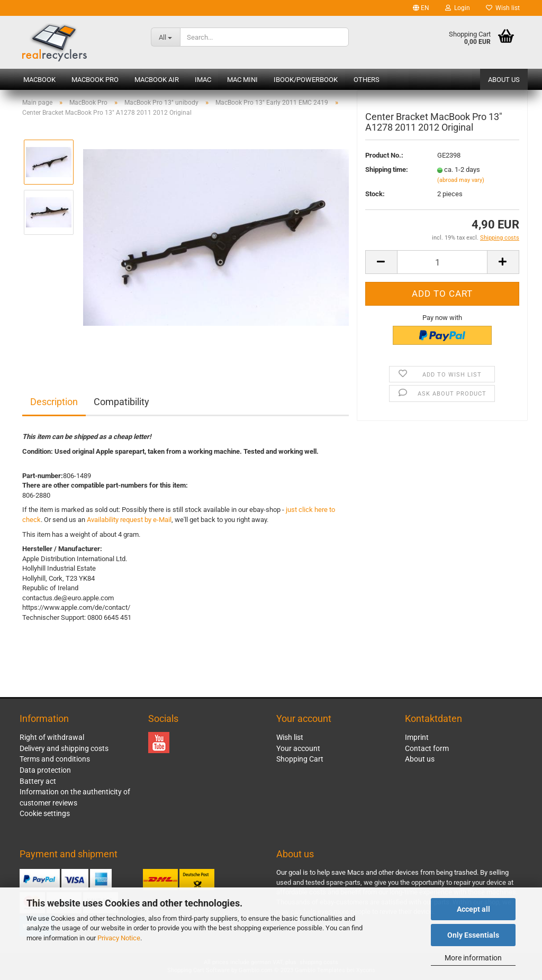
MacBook (39, 80)
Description (54, 402)
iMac (203, 80)
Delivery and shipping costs (64, 748)
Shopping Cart (300, 759)
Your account (298, 748)
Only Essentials (473, 935)
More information (473, 958)
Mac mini (242, 80)
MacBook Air (157, 80)
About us (504, 80)
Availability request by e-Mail (129, 520)
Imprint (417, 737)
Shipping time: (387, 177)
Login (458, 8)
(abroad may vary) (461, 187)
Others (367, 80)
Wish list (503, 8)
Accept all (473, 909)
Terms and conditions (55, 759)
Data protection (45, 770)
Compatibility (121, 402)
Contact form (427, 748)
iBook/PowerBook (306, 80)
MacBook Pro (95, 80)
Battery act (38, 781)
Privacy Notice (119, 938)
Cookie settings (45, 813)
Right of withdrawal (52, 737)
